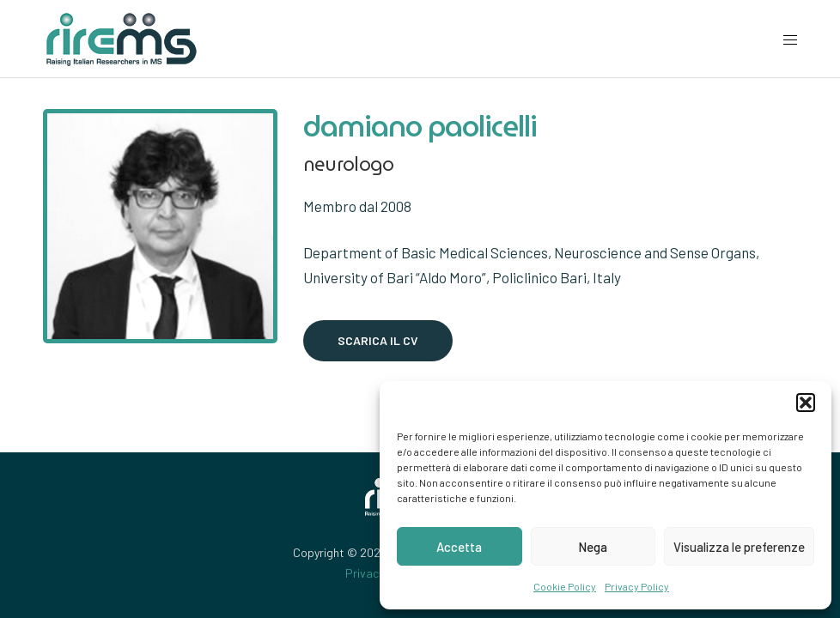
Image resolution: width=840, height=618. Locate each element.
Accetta (459, 547)
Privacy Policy (637, 586)
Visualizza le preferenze (739, 547)
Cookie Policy (565, 586)
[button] (806, 403)
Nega (593, 547)
